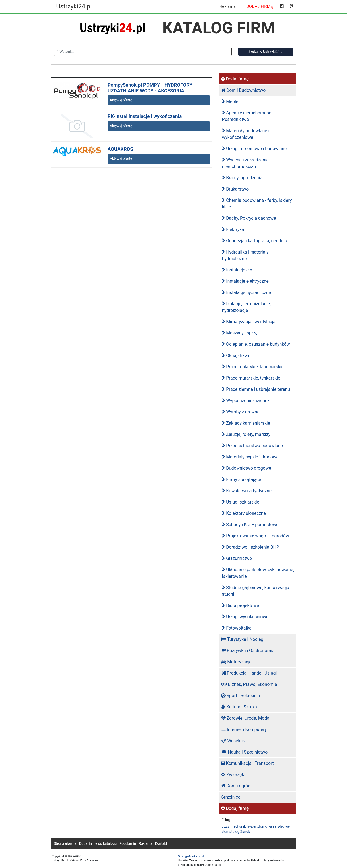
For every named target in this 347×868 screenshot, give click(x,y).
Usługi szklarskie (241, 502)
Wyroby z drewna (241, 412)
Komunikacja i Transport (247, 763)
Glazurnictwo (237, 558)
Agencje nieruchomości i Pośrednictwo (248, 116)
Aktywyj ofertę (121, 100)
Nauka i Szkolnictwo (244, 752)
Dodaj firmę (235, 79)
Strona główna (65, 844)
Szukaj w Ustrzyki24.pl (266, 52)
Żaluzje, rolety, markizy (246, 434)
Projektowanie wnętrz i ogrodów (255, 536)
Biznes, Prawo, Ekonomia (249, 684)
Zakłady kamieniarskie (246, 423)
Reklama (228, 6)
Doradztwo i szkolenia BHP (251, 547)
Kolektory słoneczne (244, 513)
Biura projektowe (241, 605)
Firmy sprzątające (242, 479)
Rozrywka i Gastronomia (248, 651)
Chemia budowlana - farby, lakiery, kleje (257, 204)
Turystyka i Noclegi (243, 639)
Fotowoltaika (237, 628)
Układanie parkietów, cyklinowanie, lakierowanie (258, 573)
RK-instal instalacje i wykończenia (145, 116)
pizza (225, 826)
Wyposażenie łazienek (246, 401)
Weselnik (233, 741)
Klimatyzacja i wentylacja (249, 322)
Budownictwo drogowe (247, 468)
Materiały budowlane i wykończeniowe (246, 134)
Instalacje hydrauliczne (246, 292)
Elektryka (233, 229)
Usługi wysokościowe (245, 617)
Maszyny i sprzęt (241, 333)
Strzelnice (231, 797)
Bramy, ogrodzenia (242, 178)
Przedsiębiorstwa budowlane (252, 446)
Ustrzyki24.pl (74, 6)
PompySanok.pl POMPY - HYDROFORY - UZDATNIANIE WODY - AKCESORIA (152, 88)
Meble (230, 101)
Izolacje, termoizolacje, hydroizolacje (246, 307)
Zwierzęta (233, 775)
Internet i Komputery (244, 729)
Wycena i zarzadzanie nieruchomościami (245, 163)
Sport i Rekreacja (240, 696)
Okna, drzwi (235, 355)
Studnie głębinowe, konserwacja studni (256, 591)
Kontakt (161, 844)
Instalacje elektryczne (245, 281)
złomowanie (267, 826)
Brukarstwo (235, 189)
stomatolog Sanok (236, 832)
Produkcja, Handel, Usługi (249, 673)
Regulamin (128, 844)
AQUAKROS (120, 149)
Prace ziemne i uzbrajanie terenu (256, 389)
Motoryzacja (236, 662)
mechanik (238, 826)
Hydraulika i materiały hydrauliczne (245, 255)
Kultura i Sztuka (239, 707)
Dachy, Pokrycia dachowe (249, 218)
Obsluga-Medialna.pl (191, 856)
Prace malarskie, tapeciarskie (253, 367)
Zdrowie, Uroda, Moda (245, 718)
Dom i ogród (236, 786)
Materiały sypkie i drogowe (250, 457)
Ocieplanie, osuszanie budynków (256, 344)
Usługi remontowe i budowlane (254, 149)
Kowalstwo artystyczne (247, 491)
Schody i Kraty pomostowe (250, 525)
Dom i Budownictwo (243, 90)
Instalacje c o (237, 270)
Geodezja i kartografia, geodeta (255, 241)
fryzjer (252, 826)
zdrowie (283, 826)
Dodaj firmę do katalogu (98, 844)
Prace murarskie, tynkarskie (251, 378)
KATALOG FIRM (219, 28)
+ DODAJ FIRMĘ (258, 6)
